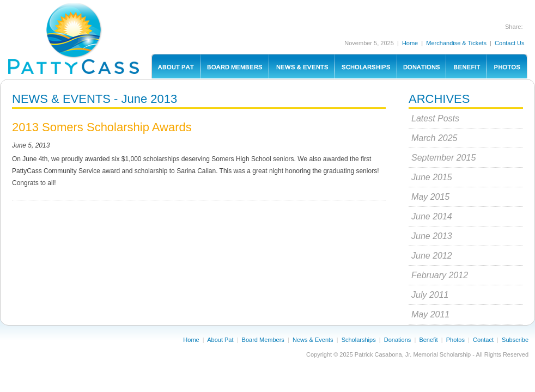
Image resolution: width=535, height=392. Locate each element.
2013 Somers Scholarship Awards (102, 127)
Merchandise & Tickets (456, 43)
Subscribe (515, 340)
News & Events (313, 340)
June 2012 (432, 256)
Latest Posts (435, 118)
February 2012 (440, 275)
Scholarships (359, 340)
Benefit (428, 340)
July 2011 (430, 295)
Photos (455, 340)
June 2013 (432, 236)
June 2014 (432, 216)
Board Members (263, 340)
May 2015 (430, 197)
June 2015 (432, 177)
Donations (398, 340)
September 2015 (443, 158)
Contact (483, 340)
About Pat (220, 340)
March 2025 (434, 138)
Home (410, 43)
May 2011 (430, 314)
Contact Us (509, 43)
